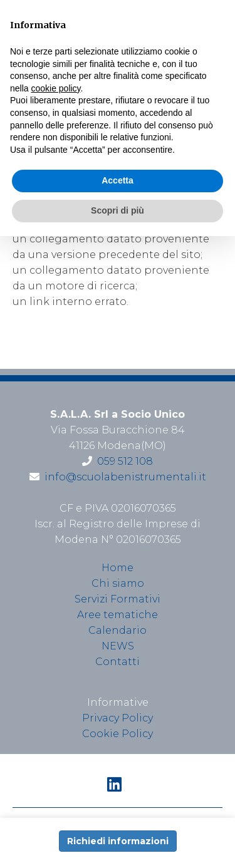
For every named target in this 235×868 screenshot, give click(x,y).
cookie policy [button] (55, 88)
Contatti (118, 662)
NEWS (118, 646)
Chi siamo (118, 583)
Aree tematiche (118, 615)
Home (118, 568)
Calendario (118, 630)
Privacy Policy (118, 718)
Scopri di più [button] (118, 210)
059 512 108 (125, 461)
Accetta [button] (118, 180)
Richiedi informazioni (118, 841)
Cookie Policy (118, 734)
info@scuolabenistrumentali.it (125, 477)
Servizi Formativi (118, 599)
